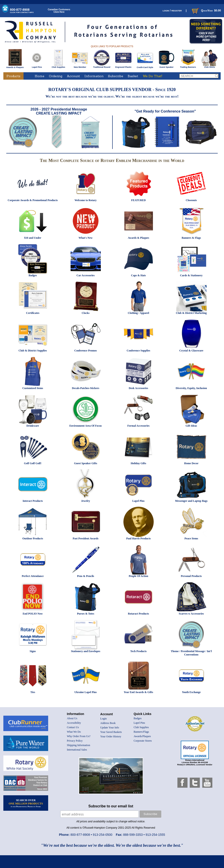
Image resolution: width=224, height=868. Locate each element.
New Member (80, 66)
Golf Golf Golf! (33, 463)
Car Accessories (86, 275)
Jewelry (86, 501)
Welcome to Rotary (86, 200)
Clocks (86, 313)
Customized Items (33, 388)
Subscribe (116, 76)
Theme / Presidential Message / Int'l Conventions (191, 653)
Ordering (56, 76)
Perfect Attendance (33, 576)
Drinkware (33, 426)
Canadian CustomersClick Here (59, 11)
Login (104, 719)
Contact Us (73, 727)
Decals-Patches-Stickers (86, 388)
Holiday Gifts (138, 463)
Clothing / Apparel (138, 313)
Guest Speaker (167, 66)
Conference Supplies (139, 351)
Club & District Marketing (191, 313)
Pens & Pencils (86, 576)
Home (40, 76)
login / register (172, 10)
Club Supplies (58, 66)
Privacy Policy (75, 741)
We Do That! (152, 76)
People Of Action (139, 576)
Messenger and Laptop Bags (191, 501)
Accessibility (74, 723)
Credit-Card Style (145, 66)
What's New (86, 238)
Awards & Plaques (15, 66)
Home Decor (191, 463)
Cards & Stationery (191, 275)
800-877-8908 (22, 11)
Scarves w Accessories (191, 614)
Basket (133, 76)
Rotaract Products (138, 614)
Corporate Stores (143, 741)
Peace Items (191, 538)
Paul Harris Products (138, 538)
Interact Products (33, 501)
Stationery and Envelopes (86, 651)
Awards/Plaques (142, 736)
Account (73, 76)
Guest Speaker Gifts (85, 463)
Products (13, 76)
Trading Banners (188, 66)
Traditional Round (102, 66)
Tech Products (138, 651)
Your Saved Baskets (111, 732)
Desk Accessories (138, 388)
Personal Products (191, 576)
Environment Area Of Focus (86, 426)
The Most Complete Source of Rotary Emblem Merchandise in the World (112, 160)
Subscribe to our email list (111, 806)
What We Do (74, 732)
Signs (33, 651)
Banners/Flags (141, 732)
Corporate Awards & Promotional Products (33, 200)
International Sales (77, 750)
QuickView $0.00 (206, 11)
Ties (33, 692)
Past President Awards (86, 538)
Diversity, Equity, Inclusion (191, 388)
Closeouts (191, 200)
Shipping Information (79, 745)
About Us (72, 718)
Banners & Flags (191, 238)
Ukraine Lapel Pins (85, 692)
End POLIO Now (33, 614)
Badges (33, 275)
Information (94, 76)
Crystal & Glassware (191, 351)
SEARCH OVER (26, 803)
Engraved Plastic (123, 66)
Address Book (108, 723)
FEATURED (138, 200)
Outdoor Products (33, 538)
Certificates (33, 313)
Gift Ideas (191, 426)
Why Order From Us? (79, 736)
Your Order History (111, 736)
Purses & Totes (86, 614)
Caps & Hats (138, 275)
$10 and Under (33, 238)
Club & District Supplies (33, 351)
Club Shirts (210, 66)
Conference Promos (86, 351)
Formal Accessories (139, 426)
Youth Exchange (191, 692)
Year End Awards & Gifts (139, 692)
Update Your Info (110, 728)
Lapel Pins (37, 66)
